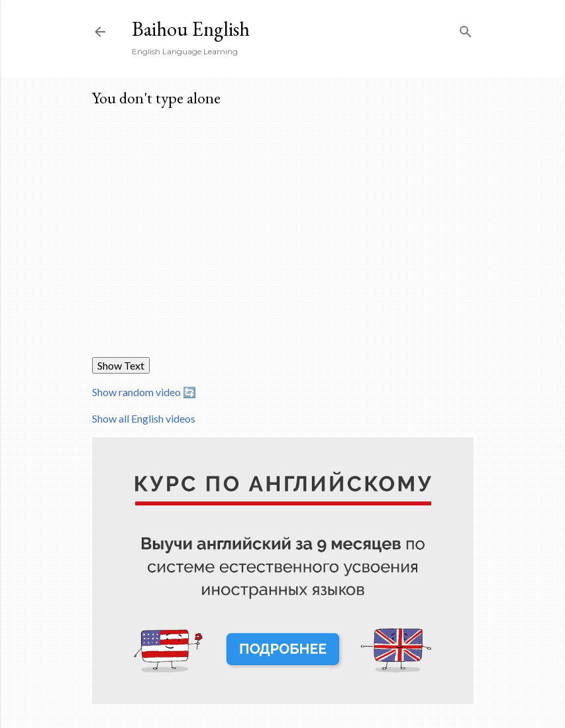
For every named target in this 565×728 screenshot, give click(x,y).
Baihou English (191, 29)
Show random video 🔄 (144, 392)
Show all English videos (144, 418)
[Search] (466, 29)
